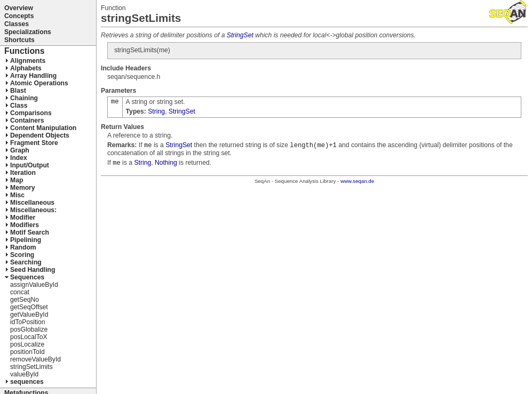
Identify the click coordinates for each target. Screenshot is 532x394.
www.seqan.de (357, 181)
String (156, 111)
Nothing (166, 163)
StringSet (240, 35)
